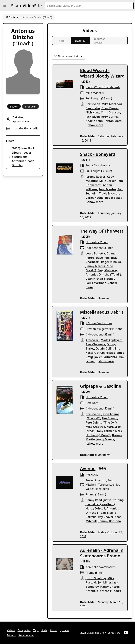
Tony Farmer (105, 431)
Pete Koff (92, 403)
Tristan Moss (113, 121)
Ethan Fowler (106, 353)
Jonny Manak (105, 439)
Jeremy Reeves (96, 177)
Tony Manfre (107, 189)
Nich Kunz (92, 112)
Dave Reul (103, 258)
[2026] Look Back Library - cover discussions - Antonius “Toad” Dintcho (23, 157)
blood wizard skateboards (103, 87)
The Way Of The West (102, 231)
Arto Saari (92, 340)
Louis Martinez (96, 283)
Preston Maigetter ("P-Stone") (105, 329)
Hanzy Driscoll (95, 508)
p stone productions (99, 323)
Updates (64, 630)
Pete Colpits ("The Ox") (101, 422)
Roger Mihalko (111, 262)
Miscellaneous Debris (102, 312)
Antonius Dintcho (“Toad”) (103, 274)
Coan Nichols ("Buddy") (102, 279)
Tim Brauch (110, 418)
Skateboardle (26, 635)
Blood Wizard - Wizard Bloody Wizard (102, 73)
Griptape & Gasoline (101, 386)
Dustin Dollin (105, 348)
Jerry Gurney (110, 117)
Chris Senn (93, 104)
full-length (93, 98)
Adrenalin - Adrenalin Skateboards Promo (102, 553)
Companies (24, 630)
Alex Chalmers (95, 344)
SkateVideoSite (26, 6)
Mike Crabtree (95, 427)
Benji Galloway (108, 270)
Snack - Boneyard (98, 154)
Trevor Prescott (96, 480)
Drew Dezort (110, 108)
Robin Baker (113, 198)
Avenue (88, 468)
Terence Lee (106, 485)
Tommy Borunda (109, 521)
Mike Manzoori (95, 93)
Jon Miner (105, 582)
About (53, 630)
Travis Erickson (109, 193)
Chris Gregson (111, 112)
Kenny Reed (94, 500)
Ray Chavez (106, 517)
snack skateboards (98, 165)
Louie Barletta (95, 253)
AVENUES (92, 475)
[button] (5, 6)
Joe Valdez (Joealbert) (100, 504)
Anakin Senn (94, 121)
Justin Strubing (114, 500)
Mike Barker (107, 181)
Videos (11, 630)
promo (90, 494)
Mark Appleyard (112, 340)
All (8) (62, 41)
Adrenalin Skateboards (101, 567)
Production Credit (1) (99, 41)
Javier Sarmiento (106, 357)
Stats (44, 630)
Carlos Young (95, 198)
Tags (36, 630)
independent (94, 248)
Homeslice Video (97, 242)
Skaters (12, 17)
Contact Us (114, 633)
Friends (11, 635)
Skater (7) (80, 41)
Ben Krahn (93, 108)
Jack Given (93, 117)
